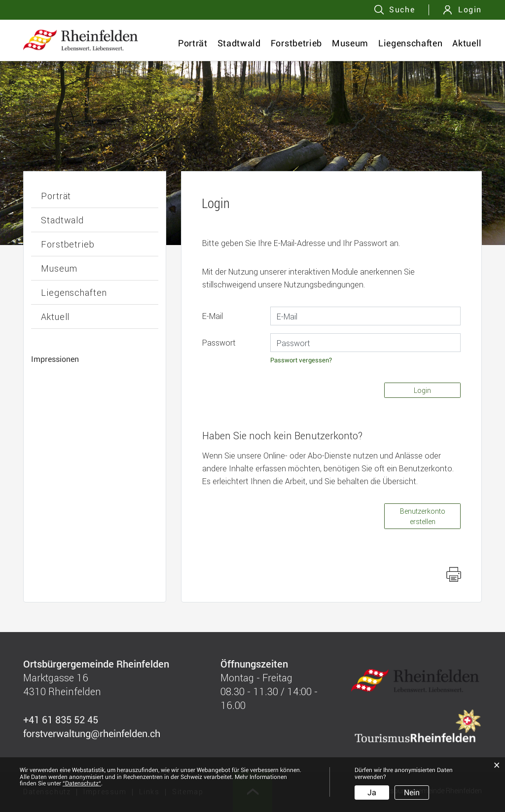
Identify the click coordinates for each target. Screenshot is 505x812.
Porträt (193, 43)
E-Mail (213, 316)
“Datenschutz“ (82, 783)
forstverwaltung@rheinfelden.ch (92, 734)
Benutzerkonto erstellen (423, 516)
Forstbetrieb (296, 43)
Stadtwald (239, 43)
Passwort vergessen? (301, 360)
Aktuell (467, 43)
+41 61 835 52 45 (61, 720)
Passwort (219, 342)
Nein (412, 793)
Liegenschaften (410, 43)
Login (470, 10)
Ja (372, 793)
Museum (350, 43)
